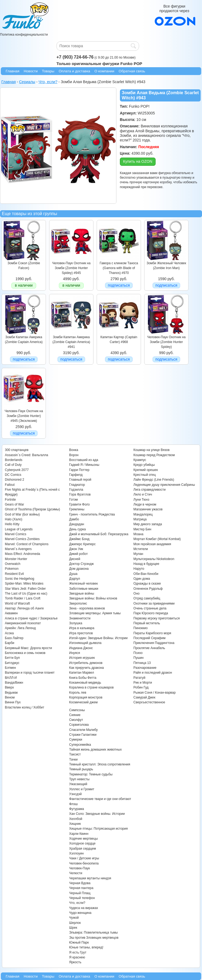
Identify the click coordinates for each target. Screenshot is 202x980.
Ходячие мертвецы (83, 839)
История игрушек (82, 658)
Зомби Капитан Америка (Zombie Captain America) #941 (71, 342)
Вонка (74, 450)
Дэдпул (75, 579)
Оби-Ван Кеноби (146, 574)
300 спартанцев (17, 450)
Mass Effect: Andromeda (23, 554)
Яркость (75, 962)
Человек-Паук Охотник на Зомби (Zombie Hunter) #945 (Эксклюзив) (24, 416)
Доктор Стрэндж (81, 564)
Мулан (138, 554)
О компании (105, 71)
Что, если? (77, 903)
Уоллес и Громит (82, 789)
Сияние (75, 715)
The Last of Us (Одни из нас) (26, 594)
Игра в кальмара (82, 628)
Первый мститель (147, 623)
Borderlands (14, 460)
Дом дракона (79, 569)
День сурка (78, 529)
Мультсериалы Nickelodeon (154, 559)
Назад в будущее (146, 564)
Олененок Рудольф (148, 589)
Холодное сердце (82, 843)
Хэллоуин (76, 853)
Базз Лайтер (14, 638)
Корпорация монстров (86, 697)
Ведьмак (11, 693)
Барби (10, 643)
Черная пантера (81, 888)
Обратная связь (132, 71)
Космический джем (83, 702)
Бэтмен (10, 668)
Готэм (73, 500)
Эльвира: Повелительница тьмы (93, 932)
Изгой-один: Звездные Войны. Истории (98, 638)
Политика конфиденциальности (24, 35)
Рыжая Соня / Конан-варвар (154, 693)
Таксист (75, 754)
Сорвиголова (79, 725)
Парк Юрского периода (151, 613)
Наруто (139, 569)
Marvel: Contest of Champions (27, 544)
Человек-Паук (80, 868)
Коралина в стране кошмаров (91, 687)
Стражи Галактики (83, 735)
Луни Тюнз (141, 500)
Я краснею (77, 957)
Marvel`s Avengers (18, 549)
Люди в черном (145, 504)
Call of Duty (13, 465)
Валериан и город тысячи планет (30, 673)
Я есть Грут (78, 952)
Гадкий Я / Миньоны (84, 465)
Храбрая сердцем (83, 849)
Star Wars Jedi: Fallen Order (25, 589)
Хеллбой (76, 819)
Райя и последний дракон (153, 673)
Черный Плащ (80, 893)
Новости (31, 71)
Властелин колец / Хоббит (25, 707)
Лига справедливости (149, 490)
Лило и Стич (143, 494)
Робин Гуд (141, 687)
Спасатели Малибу (83, 730)
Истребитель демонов (86, 663)
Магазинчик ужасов (148, 509)
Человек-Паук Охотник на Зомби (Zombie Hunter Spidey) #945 (71, 268)
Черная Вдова (80, 883)
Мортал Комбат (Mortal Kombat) (157, 539)
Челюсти (76, 873)
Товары (48, 71)
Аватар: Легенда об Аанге (24, 608)
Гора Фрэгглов (80, 494)
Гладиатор (77, 485)
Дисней (75, 559)
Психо (138, 653)
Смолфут (76, 720)
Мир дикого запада (148, 524)
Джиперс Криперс (82, 544)
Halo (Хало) (14, 519)
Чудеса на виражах (84, 908)
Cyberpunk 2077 (17, 470)
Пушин (139, 658)
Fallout (10, 485)
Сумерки (76, 740)
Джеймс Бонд (79, 539)
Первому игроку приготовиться (157, 618)
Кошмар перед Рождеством (154, 455)
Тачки (73, 759)
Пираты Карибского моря (152, 633)
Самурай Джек (144, 697)
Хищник (75, 824)
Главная (13, 71)
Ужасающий (78, 784)
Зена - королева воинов (87, 608)
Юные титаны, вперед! (86, 947)
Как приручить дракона (86, 668)
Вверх (9, 687)
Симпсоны (77, 710)
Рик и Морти (143, 683)
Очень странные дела (150, 608)
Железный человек (83, 584)
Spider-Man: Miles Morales (24, 584)
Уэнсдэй (75, 794)
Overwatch (13, 564)
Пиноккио (141, 628)
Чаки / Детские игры (84, 858)
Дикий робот (78, 554)
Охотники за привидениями (154, 603)
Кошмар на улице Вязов (151, 450)
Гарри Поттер (79, 470)
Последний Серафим (149, 638)
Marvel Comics (16, 534)
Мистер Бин (142, 529)
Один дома (142, 579)
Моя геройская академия (152, 544)
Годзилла (76, 490)
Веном (10, 697)
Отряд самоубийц (147, 598)
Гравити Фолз (79, 504)
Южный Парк (79, 942)
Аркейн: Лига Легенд (20, 628)
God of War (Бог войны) (22, 514)
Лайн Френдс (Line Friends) (154, 480)
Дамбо (74, 519)
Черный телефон (82, 898)
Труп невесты (79, 779)
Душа (73, 574)
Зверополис (78, 603)
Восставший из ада (84, 460)
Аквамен (11, 613)
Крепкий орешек (146, 470)
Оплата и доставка (74, 71)
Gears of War (14, 504)
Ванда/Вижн (14, 683)
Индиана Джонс (81, 648)
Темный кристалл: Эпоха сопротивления (100, 764)
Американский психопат (23, 623)
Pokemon (12, 569)
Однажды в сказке (147, 584)
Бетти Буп (12, 658)
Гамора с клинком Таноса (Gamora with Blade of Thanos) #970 (119, 268)
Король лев (78, 693)
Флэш (73, 804)
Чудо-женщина (80, 913)
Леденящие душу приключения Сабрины (164, 485)
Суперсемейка (80, 745)
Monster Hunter (16, 559)
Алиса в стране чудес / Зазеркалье (31, 618)
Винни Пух (13, 702)
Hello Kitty (12, 524)
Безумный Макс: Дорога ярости (28, 648)
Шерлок (75, 923)
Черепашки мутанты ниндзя (90, 878)
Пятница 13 (142, 663)
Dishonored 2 (14, 480)
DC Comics (13, 475)
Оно (137, 594)
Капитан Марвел (82, 673)
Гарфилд (76, 475)
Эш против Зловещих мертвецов (94, 938)
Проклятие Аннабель (149, 648)
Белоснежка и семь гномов (25, 653)
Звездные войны (82, 594)
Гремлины (77, 509)
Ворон (74, 455)
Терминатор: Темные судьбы (91, 774)
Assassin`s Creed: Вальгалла (26, 455)
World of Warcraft (17, 603)
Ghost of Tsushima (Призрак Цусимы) (32, 509)
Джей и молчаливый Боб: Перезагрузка (99, 534)
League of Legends (19, 529)
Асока (9, 633)
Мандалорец (143, 514)
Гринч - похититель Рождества (92, 514)
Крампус (140, 460)
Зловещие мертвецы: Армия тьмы (95, 613)
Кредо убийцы (144, 465)
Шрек (73, 928)
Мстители (141, 549)
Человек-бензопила (84, 863)
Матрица (140, 519)
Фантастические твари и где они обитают (100, 799)
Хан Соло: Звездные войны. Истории (97, 814)
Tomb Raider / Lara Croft (23, 598)
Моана (138, 534)
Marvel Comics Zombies (22, 539)
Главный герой (80, 480)
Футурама (77, 809)
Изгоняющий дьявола (85, 643)
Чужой (74, 918)
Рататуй (139, 678)
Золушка (76, 623)
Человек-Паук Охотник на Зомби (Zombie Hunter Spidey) (166, 342)
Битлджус (12, 663)
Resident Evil (14, 574)
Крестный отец (144, 475)
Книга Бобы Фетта (83, 678)
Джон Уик (76, 549)
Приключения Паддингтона (154, 643)
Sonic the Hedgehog (20, 579)
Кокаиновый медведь (85, 683)
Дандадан (77, 524)
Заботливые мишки (84, 589)
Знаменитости (80, 618)
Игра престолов (81, 633)
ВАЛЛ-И (11, 678)
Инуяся (75, 653)
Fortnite (10, 500)
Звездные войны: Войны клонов (93, 598)
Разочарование (145, 668)
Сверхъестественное (149, 702)
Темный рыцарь (81, 769)
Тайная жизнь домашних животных (95, 750)
